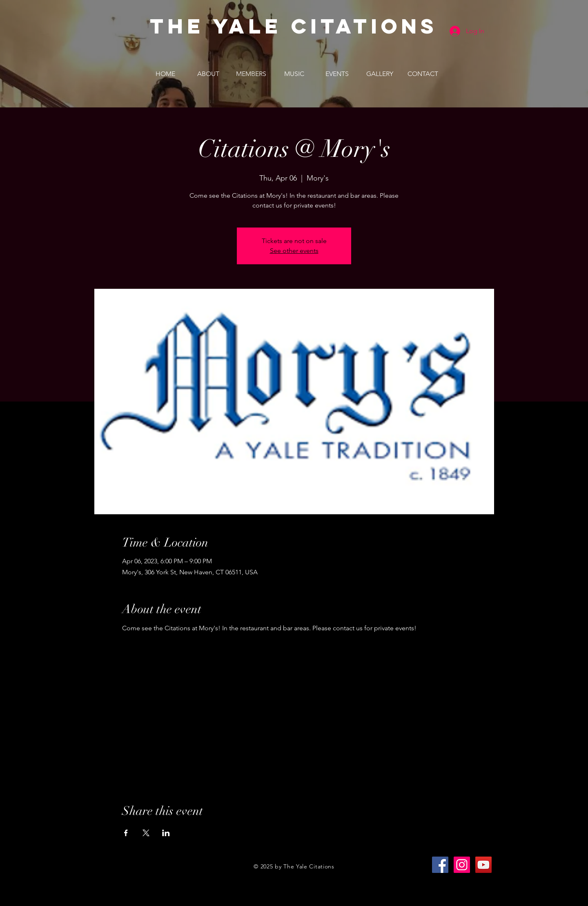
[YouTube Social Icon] (483, 865)
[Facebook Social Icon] (440, 865)
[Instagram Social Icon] (462, 865)
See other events (294, 251)
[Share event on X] (146, 833)
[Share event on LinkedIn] (166, 833)
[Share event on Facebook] (126, 833)
